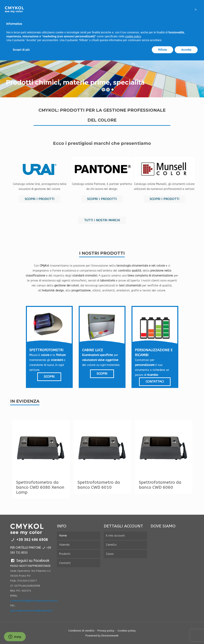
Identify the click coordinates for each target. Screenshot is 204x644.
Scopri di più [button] (21, 50)
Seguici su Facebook (30, 561)
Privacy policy (106, 631)
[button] (196, 10)
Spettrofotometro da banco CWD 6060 (160, 485)
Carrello (111, 545)
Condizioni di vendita (81, 631)
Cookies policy (127, 631)
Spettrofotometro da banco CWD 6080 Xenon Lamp (40, 487)
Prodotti (65, 554)
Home (63, 536)
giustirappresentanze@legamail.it (31, 611)
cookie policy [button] (133, 36)
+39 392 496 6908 (32, 540)
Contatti (65, 563)
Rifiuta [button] (163, 50)
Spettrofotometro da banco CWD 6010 (99, 485)
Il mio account (115, 536)
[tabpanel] (41, 459)
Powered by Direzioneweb (102, 636)
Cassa (110, 554)
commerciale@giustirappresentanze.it (34, 601)
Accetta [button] (186, 50)
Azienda (64, 545)
